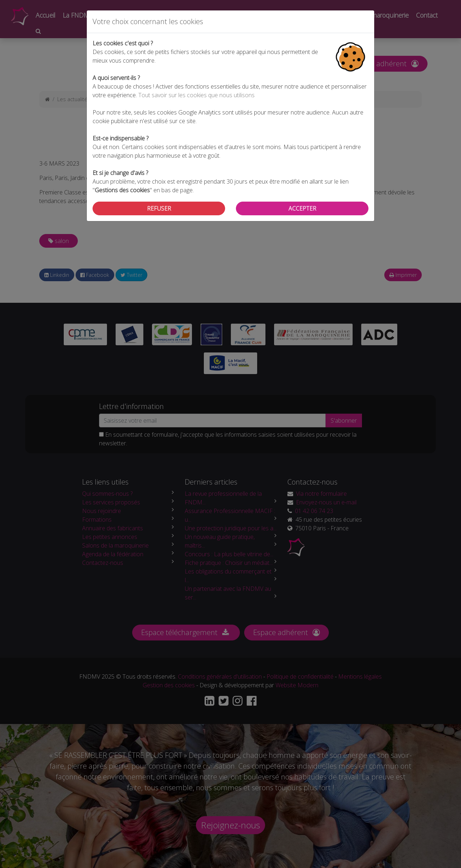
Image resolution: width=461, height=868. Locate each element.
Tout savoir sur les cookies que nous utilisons (196, 95)
